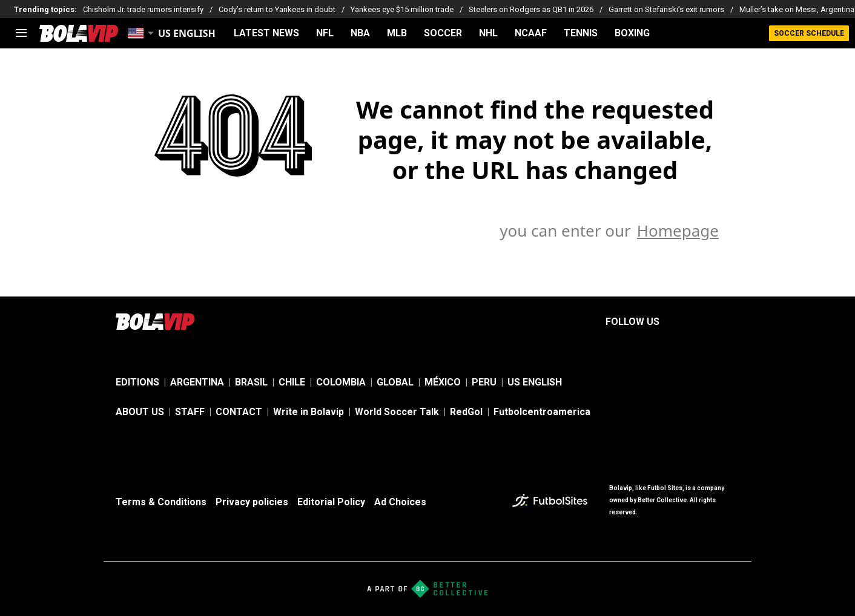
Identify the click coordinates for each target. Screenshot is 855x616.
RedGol (466, 412)
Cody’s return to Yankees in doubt (277, 9)
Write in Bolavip (309, 412)
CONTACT (239, 412)
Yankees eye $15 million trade (402, 9)
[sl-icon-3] (732, 322)
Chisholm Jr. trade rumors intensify (143, 9)
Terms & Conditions (161, 502)
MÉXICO (443, 382)
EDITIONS (137, 382)
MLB (397, 33)
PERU (484, 382)
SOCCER (443, 33)
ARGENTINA (197, 382)
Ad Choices (400, 502)
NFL (325, 33)
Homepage (678, 231)
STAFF (190, 412)
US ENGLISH (535, 382)
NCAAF (531, 33)
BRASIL (251, 382)
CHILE (292, 382)
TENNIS (581, 33)
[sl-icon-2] (705, 322)
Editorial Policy (331, 502)
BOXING (632, 33)
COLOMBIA (341, 382)
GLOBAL (395, 382)
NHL (488, 33)
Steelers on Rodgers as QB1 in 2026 (531, 9)
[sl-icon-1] (679, 322)
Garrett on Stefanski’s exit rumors (666, 9)
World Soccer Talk (397, 412)
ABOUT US (140, 412)
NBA (360, 33)
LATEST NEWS (266, 33)
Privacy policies (252, 502)
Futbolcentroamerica (542, 412)
